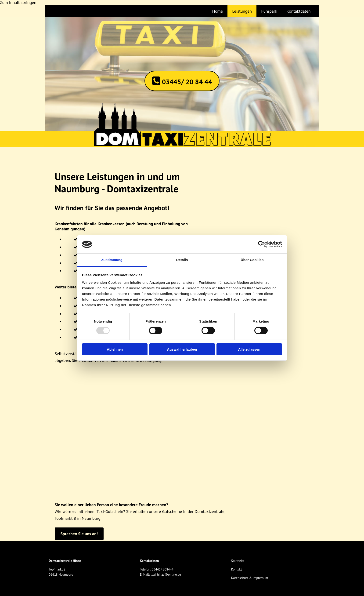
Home (218, 11)
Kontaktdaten (299, 11)
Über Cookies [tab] (252, 260)
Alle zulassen (249, 349)
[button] (182, 81)
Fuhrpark (269, 11)
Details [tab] (182, 260)
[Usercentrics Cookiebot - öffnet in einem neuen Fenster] (261, 244)
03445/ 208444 (163, 569)
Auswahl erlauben (182, 349)
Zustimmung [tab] (112, 260)
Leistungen (242, 11)
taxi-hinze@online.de (166, 574)
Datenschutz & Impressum (249, 578)
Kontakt (236, 569)
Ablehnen (115, 349)
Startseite (238, 561)
